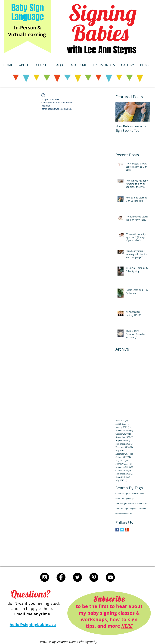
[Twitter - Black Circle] (77, 577)
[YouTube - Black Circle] (110, 577)
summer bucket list (124, 514)
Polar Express (138, 494)
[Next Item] (145, 112)
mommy (119, 509)
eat (123, 499)
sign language (131, 509)
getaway (130, 499)
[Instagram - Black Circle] (45, 577)
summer (142, 509)
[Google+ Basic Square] (127, 530)
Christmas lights (123, 494)
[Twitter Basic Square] (122, 530)
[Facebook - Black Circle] (61, 577)
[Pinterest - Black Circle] (94, 577)
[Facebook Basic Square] (117, 530)
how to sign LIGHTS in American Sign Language (133, 504)
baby (118, 499)
